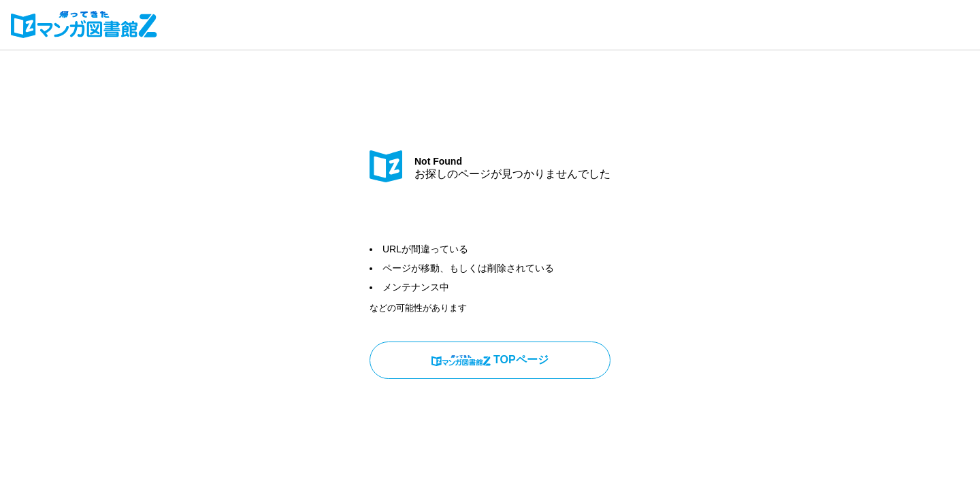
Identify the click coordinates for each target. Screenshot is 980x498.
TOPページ (490, 360)
